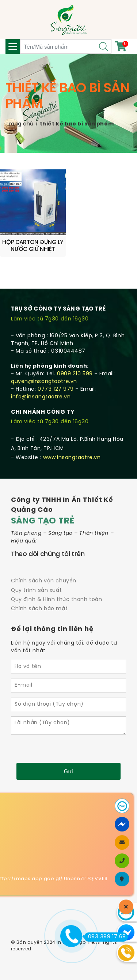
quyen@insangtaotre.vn (44, 382)
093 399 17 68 (105, 937)
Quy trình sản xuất (36, 591)
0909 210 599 (75, 374)
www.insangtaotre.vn (72, 458)
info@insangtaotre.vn (41, 397)
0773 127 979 (56, 389)
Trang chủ (20, 124)
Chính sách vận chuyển (44, 581)
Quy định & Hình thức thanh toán (56, 600)
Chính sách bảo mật (39, 609)
